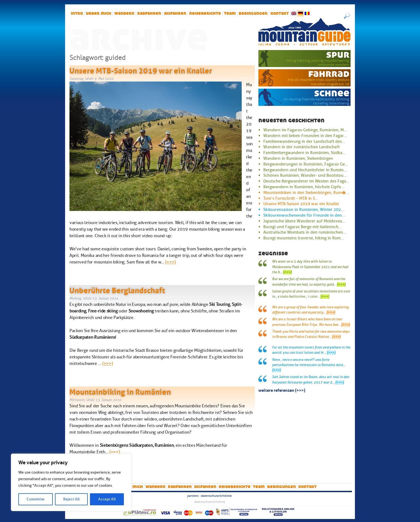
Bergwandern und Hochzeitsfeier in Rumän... (305, 170)
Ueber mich (99, 13)
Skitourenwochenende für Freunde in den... (304, 215)
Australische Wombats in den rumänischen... (305, 232)
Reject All (71, 499)
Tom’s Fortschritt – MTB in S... (291, 198)
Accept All (107, 499)
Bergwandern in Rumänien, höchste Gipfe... (304, 187)
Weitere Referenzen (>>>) (282, 390)
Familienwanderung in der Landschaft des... (304, 141)
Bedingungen (253, 13)
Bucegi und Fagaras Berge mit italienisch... (303, 227)
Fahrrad (329, 74)
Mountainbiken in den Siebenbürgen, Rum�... (306, 193)
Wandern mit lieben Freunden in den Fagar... (305, 136)
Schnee (332, 93)
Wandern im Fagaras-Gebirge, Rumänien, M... (305, 130)
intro (77, 13)
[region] (71, 482)
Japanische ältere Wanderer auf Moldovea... (304, 221)
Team (230, 13)
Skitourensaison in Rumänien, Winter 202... (304, 210)
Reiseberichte (205, 13)
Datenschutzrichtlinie (216, 496)
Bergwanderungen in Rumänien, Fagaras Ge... (306, 164)
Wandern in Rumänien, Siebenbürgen (298, 158)
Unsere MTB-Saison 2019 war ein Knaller (141, 70)
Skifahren (175, 13)
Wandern (124, 13)
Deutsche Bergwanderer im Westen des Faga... (306, 181)
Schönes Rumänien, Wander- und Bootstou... (305, 175)
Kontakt (280, 13)
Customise (36, 499)
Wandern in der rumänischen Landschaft (301, 147)
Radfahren (149, 13)
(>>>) (170, 262)
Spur (338, 54)
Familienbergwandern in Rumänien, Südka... (304, 153)
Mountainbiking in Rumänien (120, 391)
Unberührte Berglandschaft (117, 289)
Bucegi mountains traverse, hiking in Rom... (304, 238)
